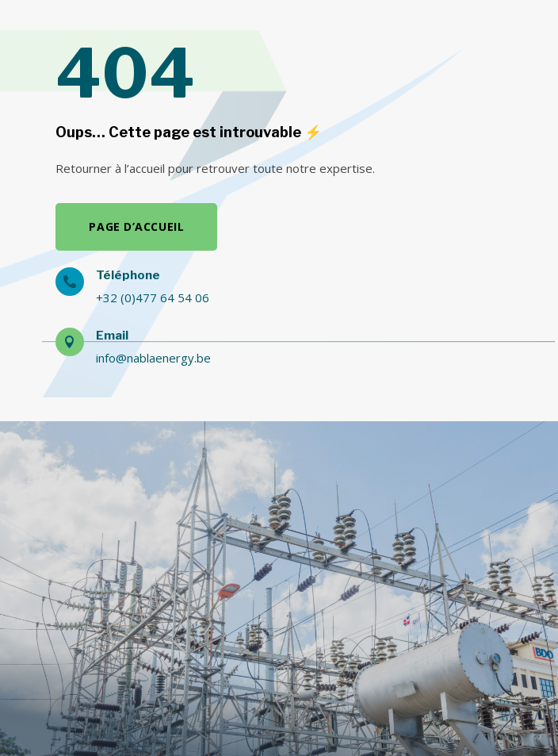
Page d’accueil (136, 226)
